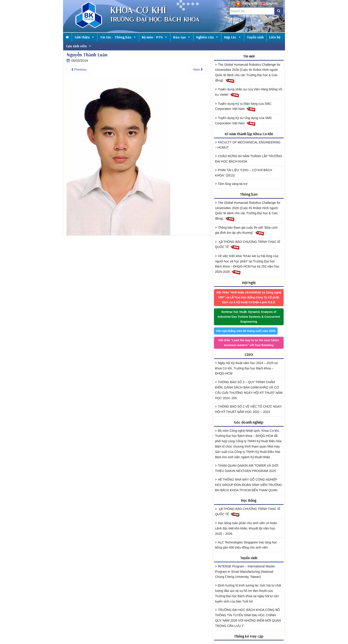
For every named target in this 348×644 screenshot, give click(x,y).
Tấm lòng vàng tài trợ (231, 184)
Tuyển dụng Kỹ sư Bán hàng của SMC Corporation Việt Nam (243, 107)
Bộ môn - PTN (155, 37)
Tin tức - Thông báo (118, 37)
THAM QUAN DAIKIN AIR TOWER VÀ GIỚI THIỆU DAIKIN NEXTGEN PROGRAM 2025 (247, 468)
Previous (79, 69)
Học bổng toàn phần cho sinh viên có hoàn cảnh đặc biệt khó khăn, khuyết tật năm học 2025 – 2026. (246, 528)
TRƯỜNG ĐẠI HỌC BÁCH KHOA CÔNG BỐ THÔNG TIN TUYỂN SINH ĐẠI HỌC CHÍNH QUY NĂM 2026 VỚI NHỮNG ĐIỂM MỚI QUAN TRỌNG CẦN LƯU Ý (248, 618)
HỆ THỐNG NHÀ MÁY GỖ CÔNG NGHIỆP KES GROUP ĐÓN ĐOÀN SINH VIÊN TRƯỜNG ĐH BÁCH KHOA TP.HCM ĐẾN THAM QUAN (249, 485)
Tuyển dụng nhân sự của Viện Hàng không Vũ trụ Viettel (249, 93)
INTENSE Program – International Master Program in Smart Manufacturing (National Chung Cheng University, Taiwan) (245, 572)
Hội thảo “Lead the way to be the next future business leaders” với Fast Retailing (249, 343)
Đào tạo (182, 37)
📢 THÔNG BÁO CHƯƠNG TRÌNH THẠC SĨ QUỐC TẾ (248, 245)
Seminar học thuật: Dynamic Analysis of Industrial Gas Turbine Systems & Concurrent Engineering (249, 317)
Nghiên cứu (207, 37)
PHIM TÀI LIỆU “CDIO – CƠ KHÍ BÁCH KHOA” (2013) (244, 173)
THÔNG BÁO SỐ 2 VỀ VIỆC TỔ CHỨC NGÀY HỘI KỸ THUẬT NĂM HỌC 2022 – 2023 (248, 409)
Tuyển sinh (255, 37)
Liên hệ (275, 37)
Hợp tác (233, 37)
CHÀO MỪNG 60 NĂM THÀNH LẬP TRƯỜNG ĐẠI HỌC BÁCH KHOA (249, 159)
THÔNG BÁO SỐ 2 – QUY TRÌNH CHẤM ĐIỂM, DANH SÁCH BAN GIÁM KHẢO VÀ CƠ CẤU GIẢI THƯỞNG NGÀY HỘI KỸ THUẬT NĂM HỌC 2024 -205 (249, 390)
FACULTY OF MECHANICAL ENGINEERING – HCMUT (248, 145)
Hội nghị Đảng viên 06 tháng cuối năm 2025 (246, 331)
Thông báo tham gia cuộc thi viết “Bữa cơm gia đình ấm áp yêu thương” (246, 231)
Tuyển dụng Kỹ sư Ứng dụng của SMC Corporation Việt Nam (244, 121)
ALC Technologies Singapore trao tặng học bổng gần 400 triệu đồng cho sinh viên (246, 545)
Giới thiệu (85, 37)
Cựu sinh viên (79, 46)
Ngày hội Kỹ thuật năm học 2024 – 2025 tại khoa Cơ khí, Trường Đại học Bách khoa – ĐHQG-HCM (246, 368)
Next (198, 69)
